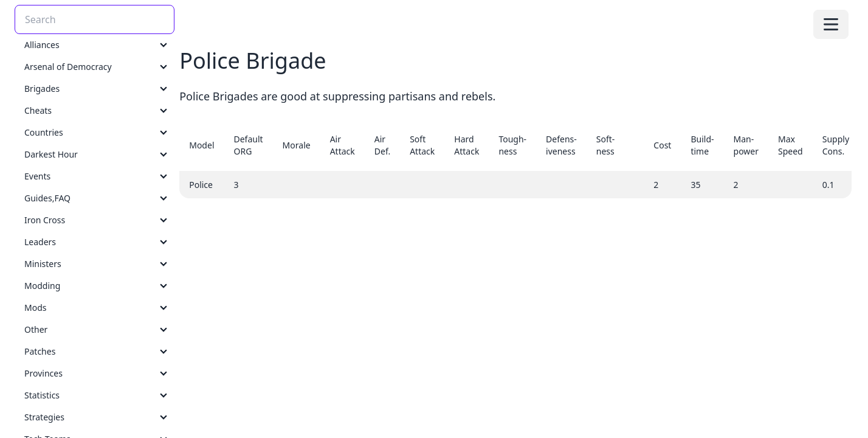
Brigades (42, 89)
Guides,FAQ (47, 198)
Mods (35, 308)
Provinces (43, 373)
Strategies (44, 417)
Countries (44, 132)
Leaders (40, 242)
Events (37, 176)
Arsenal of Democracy (68, 67)
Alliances (42, 45)
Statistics (42, 395)
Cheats (38, 110)
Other (36, 329)
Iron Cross (45, 220)
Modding (42, 286)
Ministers (43, 264)
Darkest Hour (51, 154)
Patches (40, 351)
